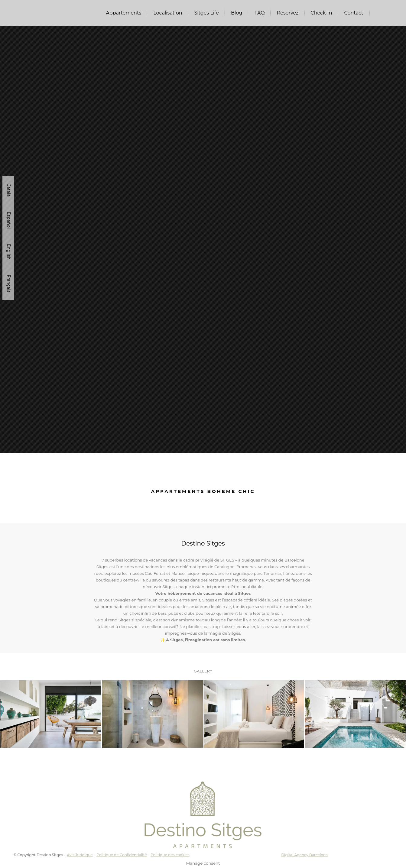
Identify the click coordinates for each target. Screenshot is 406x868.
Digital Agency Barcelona (304, 855)
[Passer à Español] (8, 220)
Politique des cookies (170, 855)
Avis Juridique (80, 855)
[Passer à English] (8, 252)
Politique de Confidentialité (122, 855)
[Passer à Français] (8, 283)
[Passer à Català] (8, 190)
